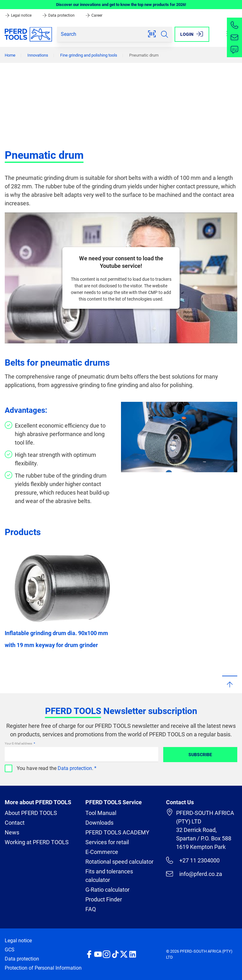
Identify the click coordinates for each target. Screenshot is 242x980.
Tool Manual (101, 813)
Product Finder (104, 899)
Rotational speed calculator (119, 862)
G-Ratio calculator (107, 890)
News (12, 832)
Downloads (99, 823)
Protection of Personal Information (43, 968)
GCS (10, 950)
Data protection (59, 15)
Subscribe (200, 755)
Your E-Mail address (19, 743)
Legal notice (19, 15)
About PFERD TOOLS (31, 813)
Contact (15, 823)
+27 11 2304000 (193, 860)
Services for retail (107, 842)
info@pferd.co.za (194, 874)
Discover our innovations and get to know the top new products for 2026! (121, 5)
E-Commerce (102, 852)
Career (94, 15)
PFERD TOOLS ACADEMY (117, 832)
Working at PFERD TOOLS (37, 842)
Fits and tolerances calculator (109, 876)
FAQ (91, 909)
